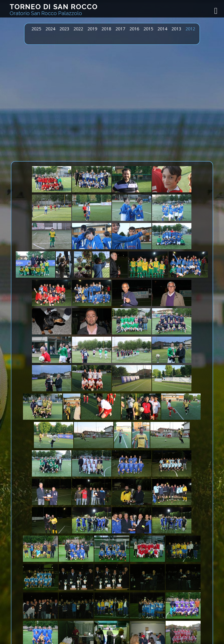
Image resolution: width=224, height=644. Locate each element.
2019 (92, 29)
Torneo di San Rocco (54, 10)
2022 (78, 29)
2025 (36, 29)
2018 (106, 29)
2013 (176, 29)
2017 (120, 29)
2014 (162, 29)
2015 (148, 29)
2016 (134, 29)
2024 (50, 29)
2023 (64, 29)
